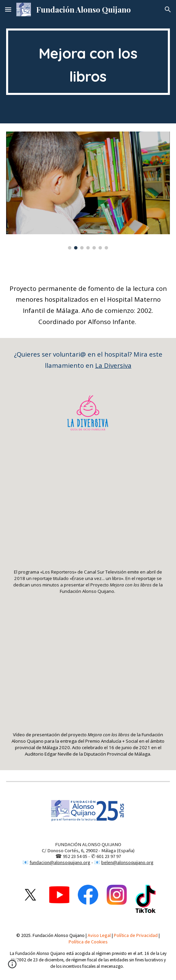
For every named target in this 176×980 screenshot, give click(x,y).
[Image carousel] (88, 191)
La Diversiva (113, 365)
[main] (88, 62)
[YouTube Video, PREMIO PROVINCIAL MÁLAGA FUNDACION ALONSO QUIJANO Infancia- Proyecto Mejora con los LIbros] (88, 671)
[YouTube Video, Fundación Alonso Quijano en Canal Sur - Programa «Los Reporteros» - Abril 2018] (88, 508)
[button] (8, 9)
